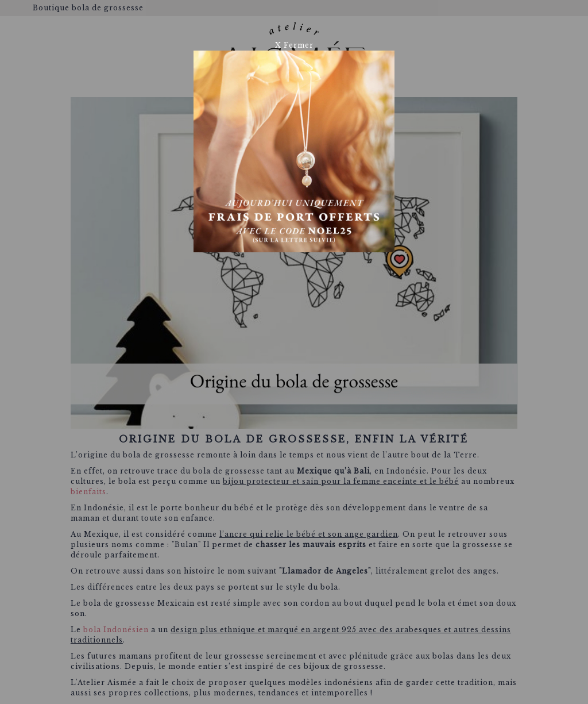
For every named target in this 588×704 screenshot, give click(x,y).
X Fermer (294, 45)
